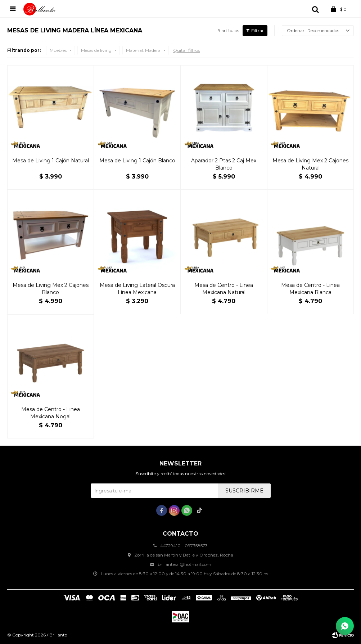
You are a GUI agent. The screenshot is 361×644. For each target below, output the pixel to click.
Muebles (58, 50)
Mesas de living (96, 50)
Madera (143, 50)
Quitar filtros (186, 50)
